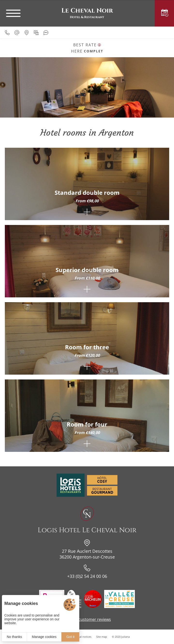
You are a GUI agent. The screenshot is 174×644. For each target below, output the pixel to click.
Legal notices (83, 637)
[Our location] (27, 33)
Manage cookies (44, 637)
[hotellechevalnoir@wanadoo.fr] (17, 33)
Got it (70, 637)
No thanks (14, 637)
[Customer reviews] (46, 33)
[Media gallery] (36, 33)
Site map (102, 637)
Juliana (126, 637)
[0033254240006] (7, 33)
